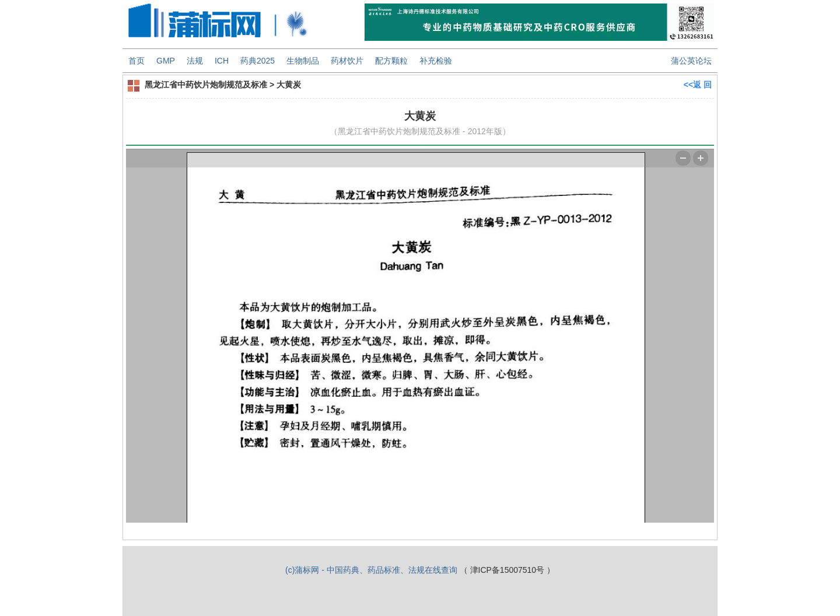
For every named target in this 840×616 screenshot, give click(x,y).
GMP (166, 61)
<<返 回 (698, 85)
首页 (136, 61)
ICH (222, 61)
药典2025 (258, 61)
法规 (195, 61)
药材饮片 (347, 61)
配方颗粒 (391, 61)
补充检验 (436, 61)
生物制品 (303, 61)
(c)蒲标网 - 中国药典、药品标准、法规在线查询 (371, 570)
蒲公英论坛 (691, 61)
